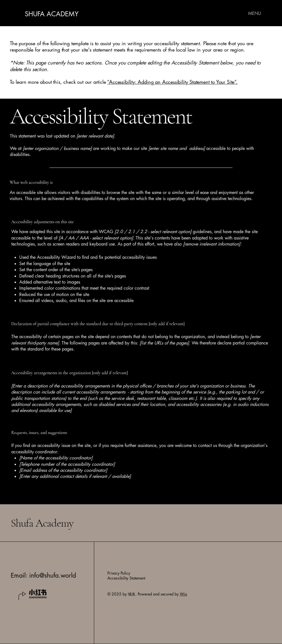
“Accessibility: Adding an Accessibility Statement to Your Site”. (172, 82)
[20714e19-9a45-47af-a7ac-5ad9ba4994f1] (38, 594)
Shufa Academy (42, 523)
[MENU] (255, 13)
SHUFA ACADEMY (52, 14)
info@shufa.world (53, 575)
